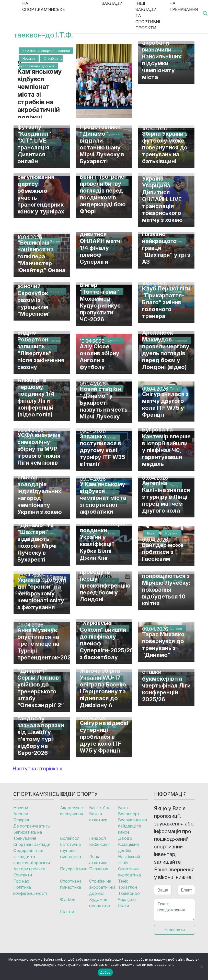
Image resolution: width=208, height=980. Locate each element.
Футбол (68, 899)
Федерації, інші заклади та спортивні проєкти (32, 857)
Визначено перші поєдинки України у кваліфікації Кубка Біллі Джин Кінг (103, 540)
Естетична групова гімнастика (71, 850)
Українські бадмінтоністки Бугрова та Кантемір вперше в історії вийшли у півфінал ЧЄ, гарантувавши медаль (166, 440)
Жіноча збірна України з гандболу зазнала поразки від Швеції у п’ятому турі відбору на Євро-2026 (41, 729)
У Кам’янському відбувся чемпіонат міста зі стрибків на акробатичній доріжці (39, 91)
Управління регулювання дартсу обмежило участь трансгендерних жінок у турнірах (41, 191)
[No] (202, 966)
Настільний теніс (129, 860)
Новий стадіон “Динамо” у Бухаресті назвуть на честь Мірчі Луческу (104, 403)
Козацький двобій (128, 847)
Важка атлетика (98, 817)
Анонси (21, 814)
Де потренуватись (32, 826)
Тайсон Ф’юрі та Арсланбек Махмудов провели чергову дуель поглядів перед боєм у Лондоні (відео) (166, 346)
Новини (29, 58)
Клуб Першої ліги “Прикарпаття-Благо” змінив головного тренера (166, 302)
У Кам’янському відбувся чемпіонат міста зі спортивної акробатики (103, 498)
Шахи (124, 906)
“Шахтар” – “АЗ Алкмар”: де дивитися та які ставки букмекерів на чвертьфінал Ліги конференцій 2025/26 (166, 675)
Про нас (21, 881)
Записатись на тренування (28, 835)
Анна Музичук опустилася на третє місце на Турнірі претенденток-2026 (46, 644)
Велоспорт (129, 814)
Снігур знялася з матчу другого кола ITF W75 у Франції (165, 404)
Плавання (99, 869)
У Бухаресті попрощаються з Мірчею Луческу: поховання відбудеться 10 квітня (166, 586)
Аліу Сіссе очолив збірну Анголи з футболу (100, 357)
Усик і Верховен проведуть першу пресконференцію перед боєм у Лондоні (105, 582)
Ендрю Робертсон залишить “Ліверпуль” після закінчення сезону (41, 350)
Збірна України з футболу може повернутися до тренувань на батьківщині (165, 147)
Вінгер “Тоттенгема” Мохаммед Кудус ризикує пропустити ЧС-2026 (100, 302)
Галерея (21, 820)
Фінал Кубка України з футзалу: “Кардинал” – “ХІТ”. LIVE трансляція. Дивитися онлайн (36, 137)
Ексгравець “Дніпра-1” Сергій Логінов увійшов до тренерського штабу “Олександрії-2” (41, 684)
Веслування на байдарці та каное (132, 826)
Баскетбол (100, 808)
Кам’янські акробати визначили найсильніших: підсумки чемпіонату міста (162, 56)
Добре (105, 972)
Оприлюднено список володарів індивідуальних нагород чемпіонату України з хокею (40, 491)
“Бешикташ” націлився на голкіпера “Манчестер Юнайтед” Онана (41, 256)
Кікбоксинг (100, 844)
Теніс (123, 881)
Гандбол (97, 838)
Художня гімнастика (100, 902)
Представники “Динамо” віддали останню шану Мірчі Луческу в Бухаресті (102, 144)
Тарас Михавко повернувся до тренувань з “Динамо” (163, 645)
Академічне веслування (71, 811)
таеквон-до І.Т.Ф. (43, 35)
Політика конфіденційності (30, 890)
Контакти (23, 875)
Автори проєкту (29, 869)
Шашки (67, 912)
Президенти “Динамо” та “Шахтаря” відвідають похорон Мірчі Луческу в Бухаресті (37, 539)
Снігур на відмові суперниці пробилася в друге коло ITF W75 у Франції (104, 737)
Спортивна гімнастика (71, 884)
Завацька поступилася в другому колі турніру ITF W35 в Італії (102, 450)
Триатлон (128, 887)
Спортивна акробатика (129, 872)
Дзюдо (125, 838)
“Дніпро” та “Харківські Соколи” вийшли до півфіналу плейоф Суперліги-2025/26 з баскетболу (107, 637)
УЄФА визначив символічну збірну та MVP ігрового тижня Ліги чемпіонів (39, 449)
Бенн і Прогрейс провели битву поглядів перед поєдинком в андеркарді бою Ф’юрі (103, 194)
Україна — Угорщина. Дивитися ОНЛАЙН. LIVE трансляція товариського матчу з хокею (162, 199)
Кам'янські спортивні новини (46, 51)
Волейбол (70, 838)
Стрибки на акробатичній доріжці (102, 887)
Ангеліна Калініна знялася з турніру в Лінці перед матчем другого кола (166, 497)
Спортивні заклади (32, 844)
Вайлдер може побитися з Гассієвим (163, 552)
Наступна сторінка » (37, 769)
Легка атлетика (98, 860)
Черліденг (128, 899)
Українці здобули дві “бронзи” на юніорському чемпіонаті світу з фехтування (42, 593)
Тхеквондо (129, 893)
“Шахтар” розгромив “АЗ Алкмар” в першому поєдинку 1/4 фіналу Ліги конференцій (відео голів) (38, 390)
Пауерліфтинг (73, 869)
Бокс (123, 808)
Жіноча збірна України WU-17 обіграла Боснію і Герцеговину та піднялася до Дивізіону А (103, 688)
